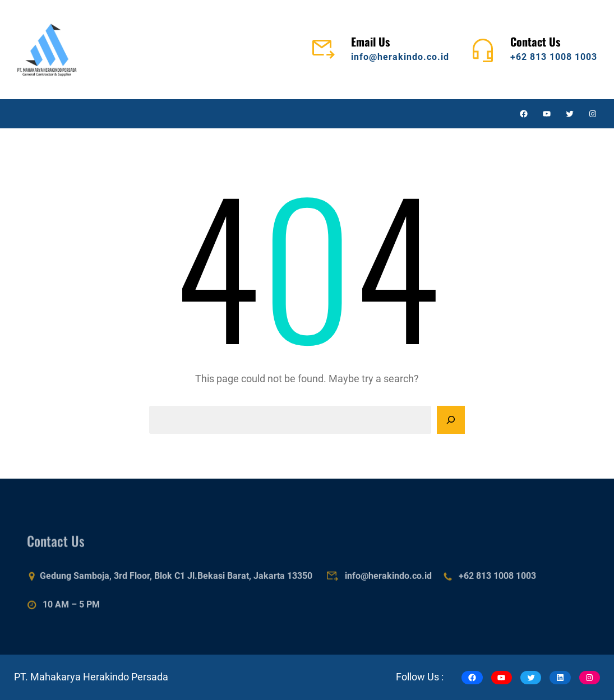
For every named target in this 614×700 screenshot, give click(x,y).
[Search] (451, 420)
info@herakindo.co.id (400, 57)
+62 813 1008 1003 (554, 57)
